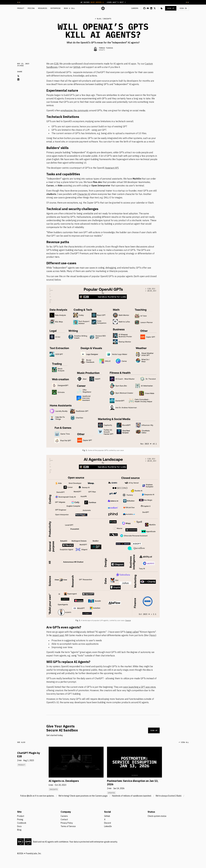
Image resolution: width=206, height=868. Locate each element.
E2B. (56, 64)
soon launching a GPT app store (139, 687)
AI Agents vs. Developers (64, 781)
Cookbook (22, 823)
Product (21, 816)
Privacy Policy (67, 823)
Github (107, 816)
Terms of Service (68, 826)
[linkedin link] (151, 8)
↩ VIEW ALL (184, 742)
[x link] (155, 8)
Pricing (20, 819)
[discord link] (148, 8)
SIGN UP (171, 8)
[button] (162, 8)
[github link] (144, 8)
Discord (108, 823)
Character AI (84, 194)
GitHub (77, 67)
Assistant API (112, 168)
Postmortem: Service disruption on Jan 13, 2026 (133, 783)
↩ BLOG (98, 19)
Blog (19, 830)
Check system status (157, 816)
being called (132, 632)
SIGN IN (183, 8)
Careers (64, 816)
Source (128, 620)
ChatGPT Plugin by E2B (29, 755)
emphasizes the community (75, 110)
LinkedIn (108, 826)
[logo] (103, 8)
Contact (64, 819)
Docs (19, 826)
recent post (58, 635)
